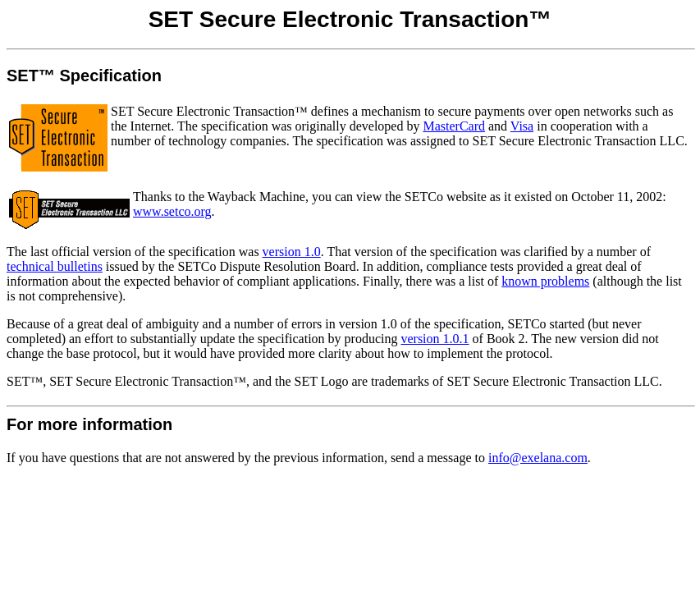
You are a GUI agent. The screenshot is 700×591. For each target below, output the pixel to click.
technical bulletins (55, 266)
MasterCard (454, 126)
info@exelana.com (538, 458)
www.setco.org (172, 211)
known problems (545, 281)
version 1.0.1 (435, 339)
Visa (522, 126)
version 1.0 (292, 252)
